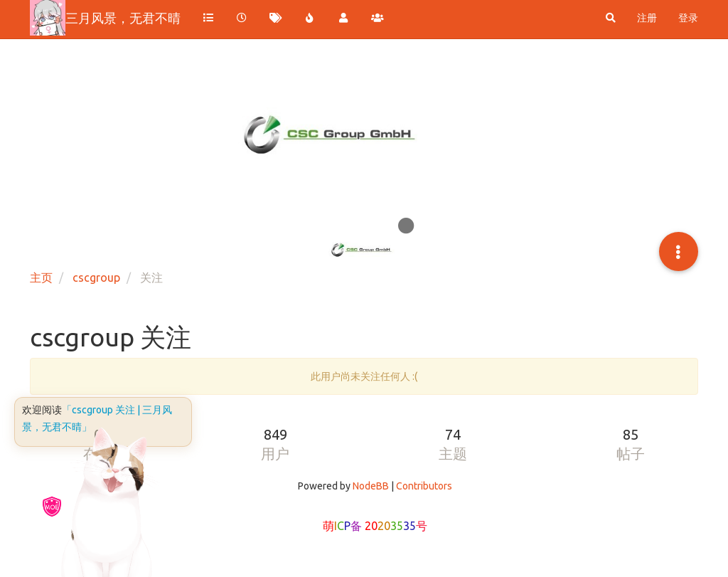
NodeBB (371, 486)
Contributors (424, 486)
